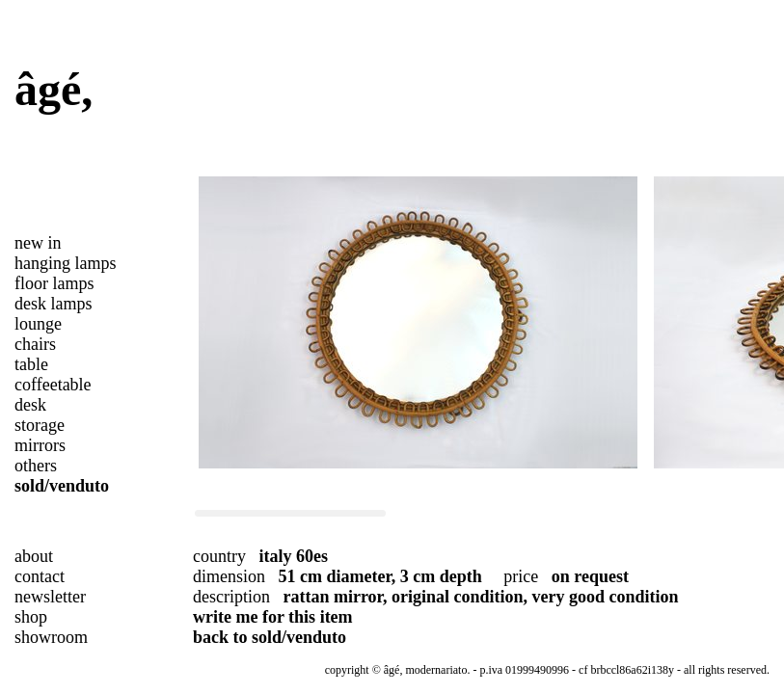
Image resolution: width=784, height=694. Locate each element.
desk (30, 405)
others (36, 466)
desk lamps (54, 304)
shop (31, 617)
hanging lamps (66, 263)
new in (38, 243)
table (31, 364)
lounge (38, 324)
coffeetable (53, 385)
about (34, 556)
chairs (35, 344)
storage (40, 425)
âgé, (54, 89)
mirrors (40, 445)
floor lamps (54, 283)
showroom (51, 637)
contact (40, 576)
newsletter (50, 597)
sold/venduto (62, 486)
